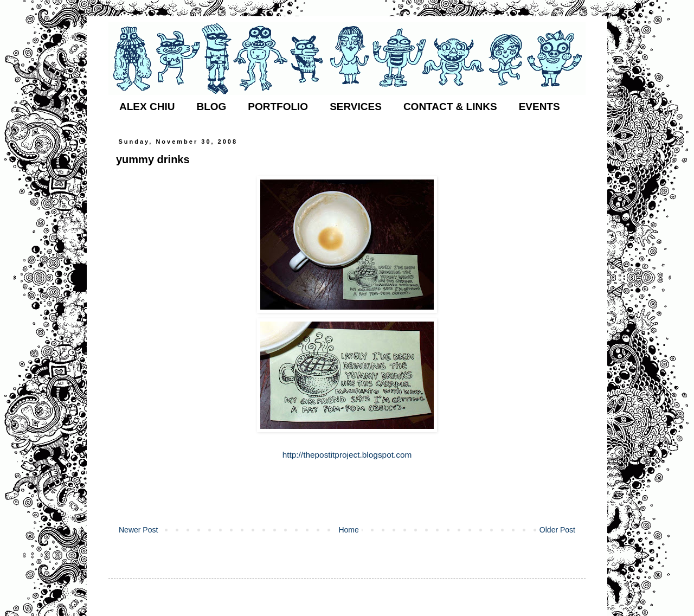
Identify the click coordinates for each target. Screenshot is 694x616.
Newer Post (138, 530)
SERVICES (356, 107)
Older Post (557, 530)
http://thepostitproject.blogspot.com (347, 455)
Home (348, 530)
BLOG (211, 107)
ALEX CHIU (147, 107)
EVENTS (539, 107)
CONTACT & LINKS (450, 107)
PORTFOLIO (278, 107)
